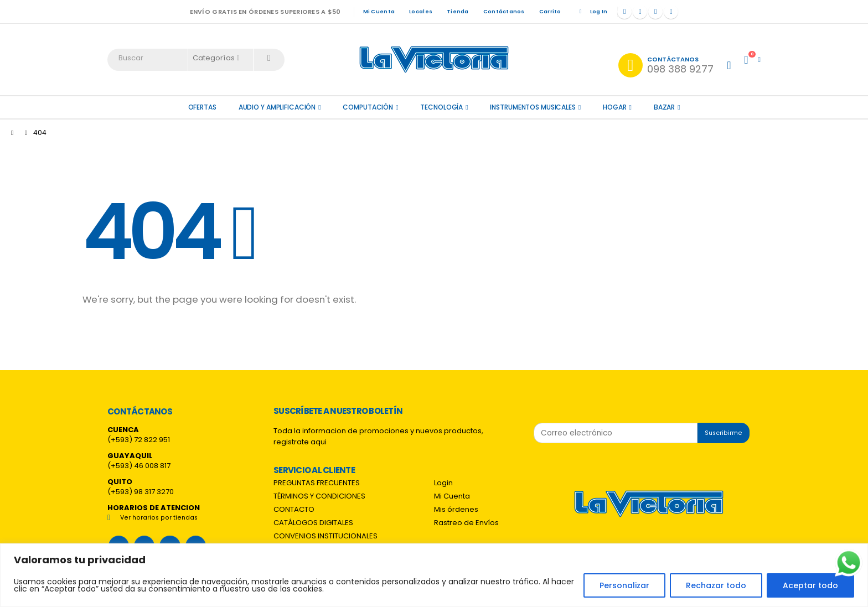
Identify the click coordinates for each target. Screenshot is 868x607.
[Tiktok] (671, 12)
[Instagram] (655, 12)
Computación (368, 107)
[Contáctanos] (666, 65)
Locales (421, 11)
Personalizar (624, 585)
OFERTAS (202, 107)
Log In (592, 11)
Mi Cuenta (379, 11)
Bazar (664, 107)
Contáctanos (504, 11)
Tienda (458, 11)
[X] (640, 12)
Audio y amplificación (277, 107)
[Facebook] (624, 12)
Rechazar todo (716, 585)
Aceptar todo (810, 585)
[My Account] (729, 65)
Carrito (550, 11)
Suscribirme (724, 433)
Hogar (614, 107)
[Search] (269, 58)
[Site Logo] (434, 59)
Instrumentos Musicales (533, 107)
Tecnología (441, 107)
